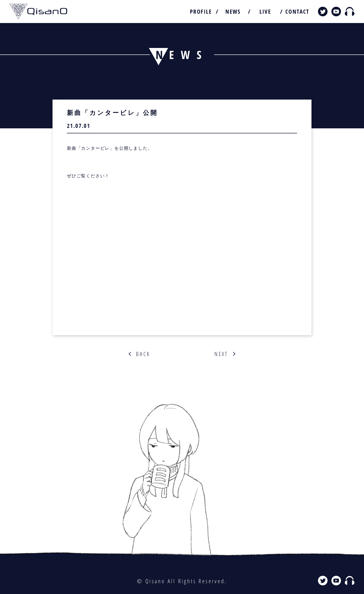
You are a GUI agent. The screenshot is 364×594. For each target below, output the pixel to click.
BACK (143, 354)
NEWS (233, 12)
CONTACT (297, 12)
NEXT (221, 354)
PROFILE (201, 12)
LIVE (265, 12)
